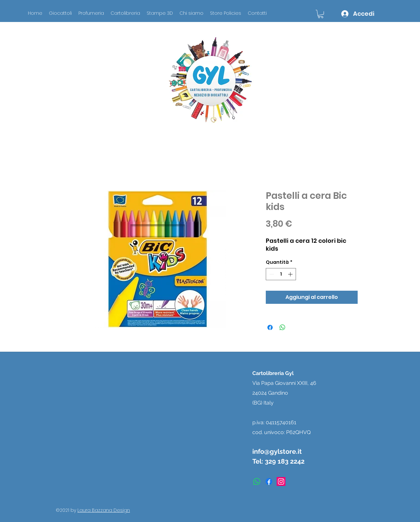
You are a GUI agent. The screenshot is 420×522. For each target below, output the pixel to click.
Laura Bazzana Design (104, 510)
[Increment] (291, 274)
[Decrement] (271, 274)
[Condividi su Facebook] (270, 327)
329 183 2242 (285, 461)
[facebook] (269, 481)
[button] (321, 14)
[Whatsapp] (257, 481)
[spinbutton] (281, 274)
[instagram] (281, 481)
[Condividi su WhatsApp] (283, 327)
